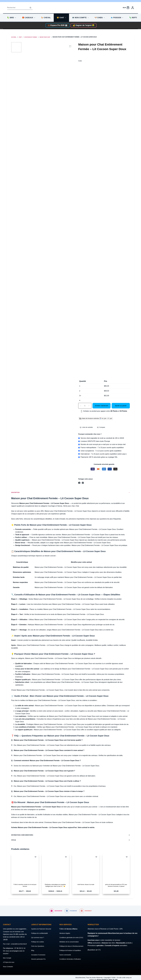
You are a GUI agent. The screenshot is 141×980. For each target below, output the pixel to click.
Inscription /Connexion (39, 952)
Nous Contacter (9, 967)
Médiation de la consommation (70, 942)
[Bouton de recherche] (31, 8)
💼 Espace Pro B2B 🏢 (58, 25)
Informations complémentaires (71, 835)
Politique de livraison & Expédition (72, 953)
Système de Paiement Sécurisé (43, 926)
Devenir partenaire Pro (39, 956)
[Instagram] (56, 908)
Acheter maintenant (102, 406)
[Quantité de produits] (85, 406)
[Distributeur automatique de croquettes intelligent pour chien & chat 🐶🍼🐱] (55, 867)
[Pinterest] (83, 483)
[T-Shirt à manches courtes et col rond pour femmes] (25, 867)
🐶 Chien (100, 18)
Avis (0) (71, 840)
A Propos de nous (9, 962)
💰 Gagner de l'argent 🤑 (84, 25)
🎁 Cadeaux (29, 18)
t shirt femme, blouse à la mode (86, 885)
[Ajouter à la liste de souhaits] (86, 427)
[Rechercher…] (18, 8)
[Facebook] (79, 483)
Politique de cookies (38, 939)
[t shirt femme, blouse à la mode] (86, 867)
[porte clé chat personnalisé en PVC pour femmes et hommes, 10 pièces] (116, 867)
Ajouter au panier (121, 406)
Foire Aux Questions (39, 943)
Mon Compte (8, 958)
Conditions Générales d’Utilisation (72, 962)
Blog (33, 948)
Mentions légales (65, 930)
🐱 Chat (62, 18)
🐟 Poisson (117, 18)
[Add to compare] (101, 427)
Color (80, 61)
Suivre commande (66, 957)
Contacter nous (9, 929)
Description (71, 492)
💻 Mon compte (81, 18)
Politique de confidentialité (41, 930)
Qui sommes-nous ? (38, 935)
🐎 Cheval (46, 18)
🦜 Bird (12, 18)
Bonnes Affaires (73, 926)
